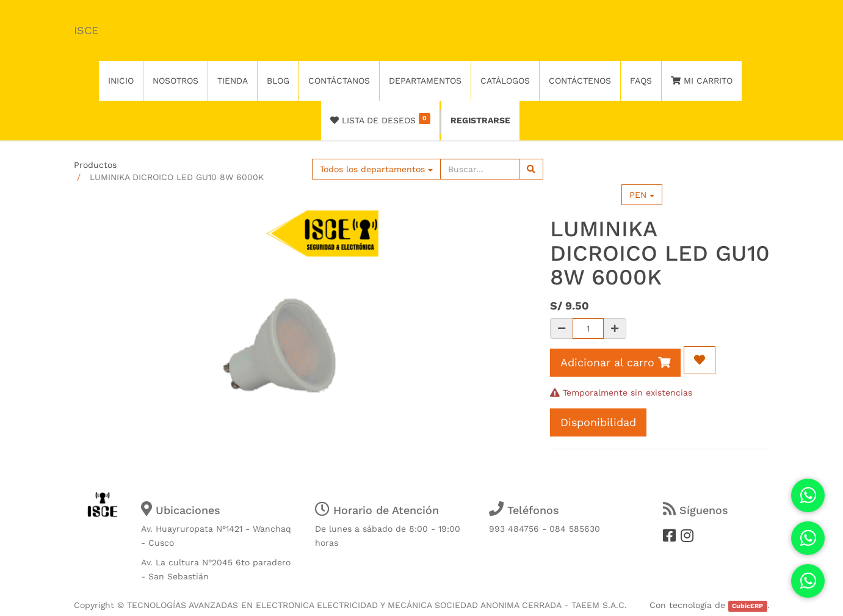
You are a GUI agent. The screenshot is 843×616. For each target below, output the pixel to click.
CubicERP (747, 606)
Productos (95, 165)
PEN (642, 195)
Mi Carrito (702, 81)
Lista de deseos (381, 119)
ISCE (86, 30)
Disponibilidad (598, 422)
